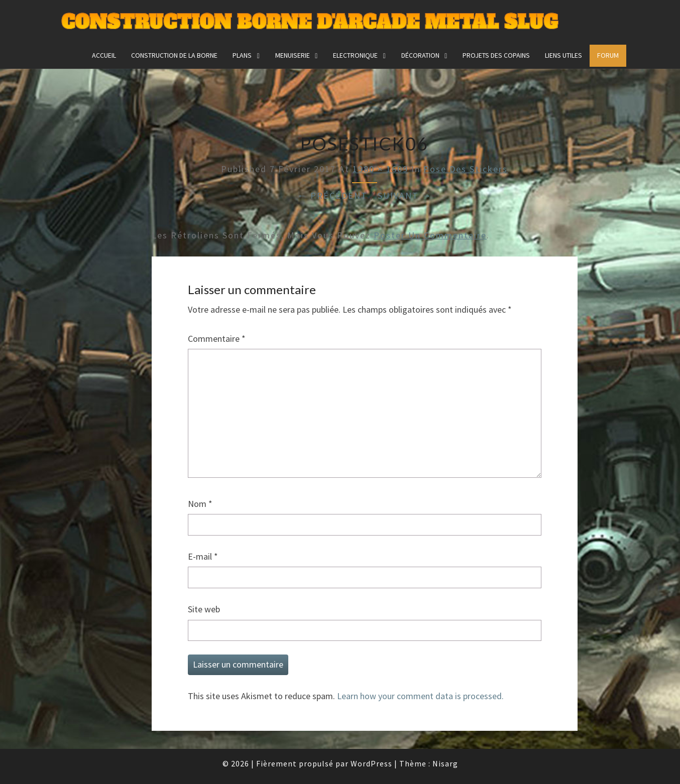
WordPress (371, 763)
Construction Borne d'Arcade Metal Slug (310, 22)
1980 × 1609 (380, 169)
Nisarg (445, 763)
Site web (204, 609)
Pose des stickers (466, 169)
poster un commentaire (430, 235)
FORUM (608, 55)
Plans (242, 55)
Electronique (355, 55)
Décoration (420, 55)
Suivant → (405, 195)
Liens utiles (563, 55)
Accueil (104, 55)
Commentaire (217, 339)
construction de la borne (174, 55)
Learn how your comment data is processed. (420, 696)
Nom (200, 504)
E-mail (203, 556)
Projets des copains (496, 55)
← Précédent (332, 195)
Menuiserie (293, 55)
